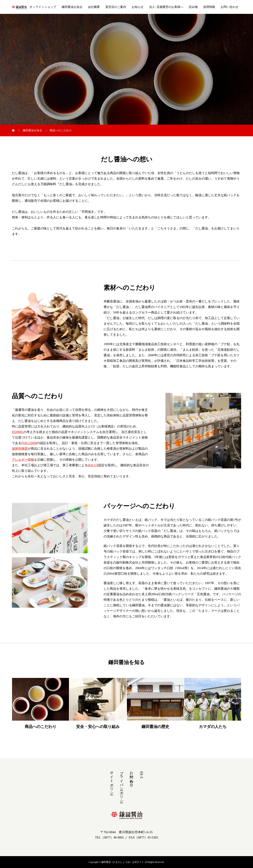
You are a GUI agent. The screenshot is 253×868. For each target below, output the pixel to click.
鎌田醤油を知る (72, 7)
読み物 (193, 7)
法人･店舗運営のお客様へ (166, 7)
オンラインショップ (43, 7)
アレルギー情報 (23, 460)
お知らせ (138, 7)
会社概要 (94, 7)
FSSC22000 (29, 443)
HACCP (93, 465)
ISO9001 (18, 432)
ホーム (142, 773)
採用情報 (209, 7)
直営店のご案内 (116, 7)
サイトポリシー (112, 781)
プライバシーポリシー (122, 785)
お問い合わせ (229, 7)
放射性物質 (20, 449)
